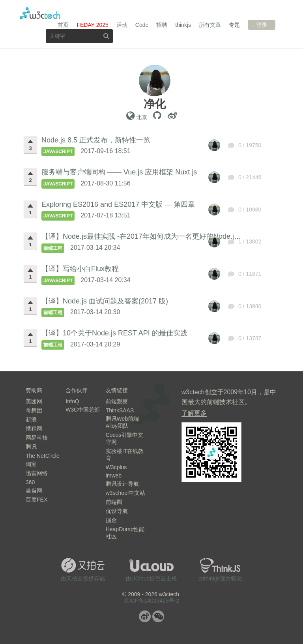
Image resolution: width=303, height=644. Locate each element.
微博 (145, 616)
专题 (234, 25)
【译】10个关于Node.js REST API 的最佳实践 (114, 333)
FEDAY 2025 (92, 25)
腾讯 (31, 447)
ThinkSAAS (120, 410)
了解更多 (194, 413)
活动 (122, 25)
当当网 (34, 490)
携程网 (34, 429)
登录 (262, 25)
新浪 (31, 419)
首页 (63, 25)
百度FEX (36, 500)
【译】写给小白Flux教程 (80, 269)
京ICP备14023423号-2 (151, 601)
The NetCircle (43, 456)
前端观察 (117, 401)
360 (30, 482)
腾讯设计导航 (122, 484)
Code (142, 25)
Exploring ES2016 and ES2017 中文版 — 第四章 (118, 204)
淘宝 (31, 464)
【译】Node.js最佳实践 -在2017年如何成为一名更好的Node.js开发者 (150, 236)
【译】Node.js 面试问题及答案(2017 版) (105, 301)
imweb (114, 476)
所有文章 (210, 25)
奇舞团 (34, 410)
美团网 (34, 401)
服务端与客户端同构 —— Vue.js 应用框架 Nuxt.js (119, 172)
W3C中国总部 (83, 410)
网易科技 (37, 438)
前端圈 (114, 502)
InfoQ (72, 401)
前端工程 (53, 248)
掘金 (111, 520)
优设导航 (117, 511)
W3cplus (116, 467)
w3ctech (40, 13)
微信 (158, 616)
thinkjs (183, 25)
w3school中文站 (125, 493)
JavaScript (58, 152)
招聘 (162, 25)
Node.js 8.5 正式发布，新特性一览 (96, 140)
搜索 (106, 36)
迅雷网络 (37, 473)
